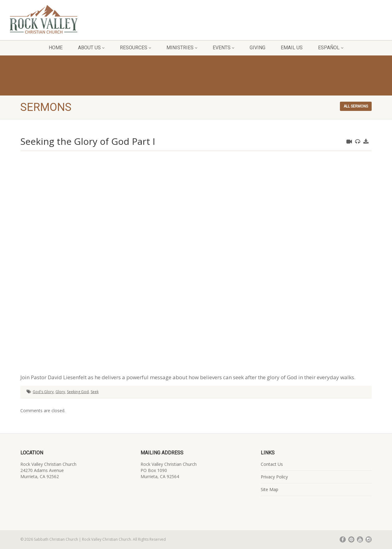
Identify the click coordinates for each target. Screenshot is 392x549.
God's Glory (43, 392)
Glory (60, 392)
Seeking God (78, 392)
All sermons (356, 106)
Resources (135, 48)
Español (331, 48)
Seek (95, 392)
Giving (257, 48)
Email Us (292, 48)
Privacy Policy (274, 477)
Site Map (269, 489)
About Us (91, 48)
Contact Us (272, 464)
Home (56, 48)
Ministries (182, 48)
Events (223, 48)
